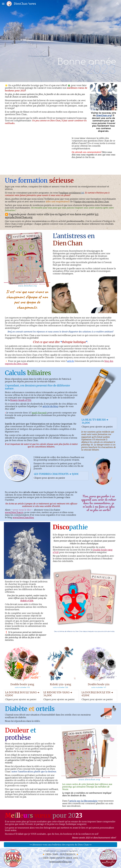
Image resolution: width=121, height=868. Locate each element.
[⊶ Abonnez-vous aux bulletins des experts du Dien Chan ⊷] (60, 845)
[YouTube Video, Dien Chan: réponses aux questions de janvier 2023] (37, 155)
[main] (80, 41)
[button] (3, 4)
